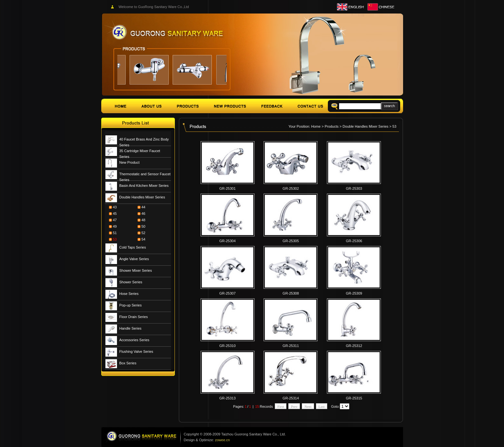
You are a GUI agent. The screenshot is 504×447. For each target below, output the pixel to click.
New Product (129, 162)
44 (143, 207)
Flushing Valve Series (136, 351)
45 (115, 214)
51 (115, 233)
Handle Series (130, 328)
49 (115, 226)
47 (115, 220)
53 (115, 239)
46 (143, 214)
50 (143, 226)
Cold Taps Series (133, 247)
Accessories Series (134, 340)
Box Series (128, 363)
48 (143, 220)
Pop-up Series (130, 305)
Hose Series (129, 294)
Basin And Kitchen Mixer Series (144, 186)
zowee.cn (222, 440)
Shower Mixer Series (135, 270)
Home (316, 126)
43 (115, 207)
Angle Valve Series (134, 259)
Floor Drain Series (134, 317)
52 (143, 233)
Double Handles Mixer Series (142, 197)
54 (143, 239)
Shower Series (131, 282)
